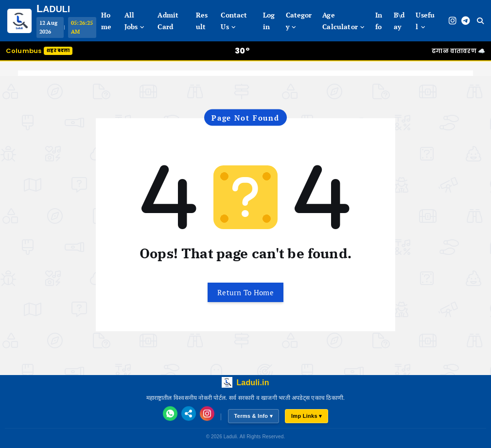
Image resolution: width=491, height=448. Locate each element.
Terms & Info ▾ (254, 416)
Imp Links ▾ (307, 416)
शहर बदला (58, 51)
